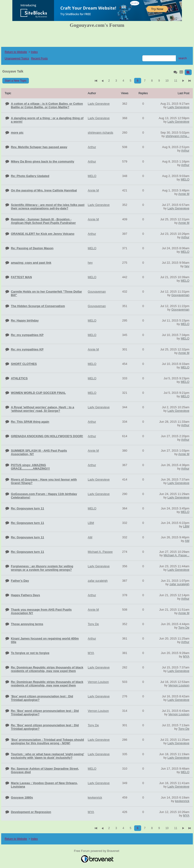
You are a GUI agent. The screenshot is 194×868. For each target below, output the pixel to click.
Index (34, 52)
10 (167, 81)
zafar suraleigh (179, 584)
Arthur (185, 150)
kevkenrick (182, 801)
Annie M (184, 194)
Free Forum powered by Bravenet (97, 851)
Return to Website (16, 52)
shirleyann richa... (177, 136)
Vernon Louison (179, 685)
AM (187, 541)
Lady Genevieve (178, 107)
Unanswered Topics (17, 59)
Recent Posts (39, 59)
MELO (185, 179)
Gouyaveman (180, 295)
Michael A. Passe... (176, 555)
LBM (186, 526)
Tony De (184, 628)
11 (176, 81)
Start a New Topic (16, 81)
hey (187, 266)
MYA (186, 656)
